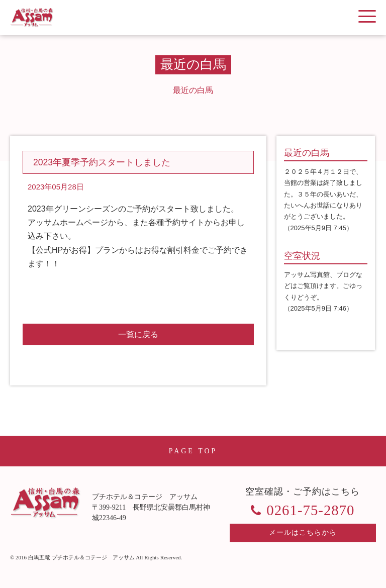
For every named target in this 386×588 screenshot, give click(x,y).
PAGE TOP (193, 451)
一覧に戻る (138, 334)
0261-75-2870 (310, 510)
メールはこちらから (303, 532)
